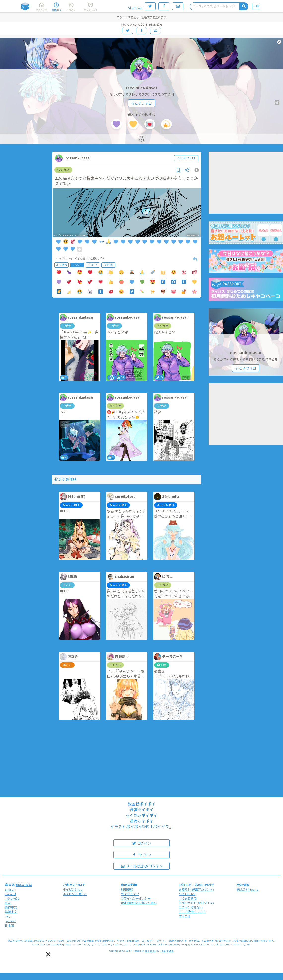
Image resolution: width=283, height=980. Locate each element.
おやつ (93, 265)
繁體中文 (11, 912)
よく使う (62, 265)
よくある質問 (188, 898)
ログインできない (191, 907)
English (10, 889)
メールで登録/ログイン (142, 866)
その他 (108, 265)
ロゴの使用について (192, 912)
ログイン (141, 843)
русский (11, 921)
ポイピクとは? (73, 889)
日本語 (9, 925)
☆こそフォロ (141, 103)
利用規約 (127, 889)
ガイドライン (130, 894)
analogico (150, 951)
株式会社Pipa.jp (248, 889)
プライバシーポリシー (136, 898)
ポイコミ (185, 916)
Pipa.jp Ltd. (167, 951)
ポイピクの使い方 (75, 894)
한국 (8, 903)
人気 (77, 265)
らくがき (63, 170)
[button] (48, 954)
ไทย (8, 917)
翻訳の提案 (24, 885)
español (10, 894)
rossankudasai (141, 88)
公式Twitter (187, 894)
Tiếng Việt (12, 898)
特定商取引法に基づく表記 (139, 903)
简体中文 (11, 907)
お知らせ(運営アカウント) (196, 889)
